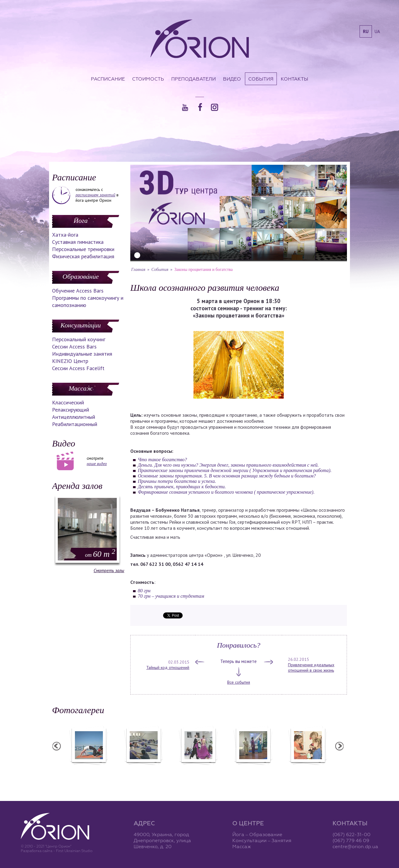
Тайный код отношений (168, 667)
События (261, 79)
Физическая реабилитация (83, 256)
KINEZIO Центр (70, 361)
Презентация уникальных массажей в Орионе (278, 771)
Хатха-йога (65, 235)
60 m (100, 554)
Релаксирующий (71, 410)
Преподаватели (193, 79)
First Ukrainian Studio (74, 851)
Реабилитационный (75, 424)
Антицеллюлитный (74, 417)
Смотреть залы (109, 570)
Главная (138, 270)
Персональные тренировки (83, 249)
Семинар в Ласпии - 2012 (114, 769)
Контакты (294, 79)
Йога (81, 221)
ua (377, 31)
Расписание (108, 79)
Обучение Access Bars (78, 291)
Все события (239, 682)
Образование (81, 276)
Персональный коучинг (79, 339)
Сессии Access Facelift (78, 368)
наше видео (97, 464)
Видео (232, 79)
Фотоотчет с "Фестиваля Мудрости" (169, 771)
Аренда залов (77, 486)
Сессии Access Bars (74, 347)
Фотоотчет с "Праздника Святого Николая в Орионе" (224, 771)
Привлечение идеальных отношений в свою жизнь (311, 667)
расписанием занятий (95, 195)
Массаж (80, 388)
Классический (68, 402)
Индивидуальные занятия (82, 354)
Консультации (81, 325)
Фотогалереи (78, 710)
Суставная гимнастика (78, 242)
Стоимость (148, 79)
